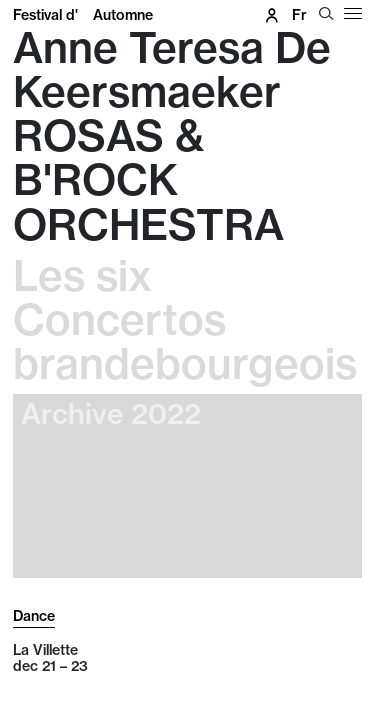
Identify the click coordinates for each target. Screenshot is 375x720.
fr (299, 15)
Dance (34, 616)
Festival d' (83, 15)
